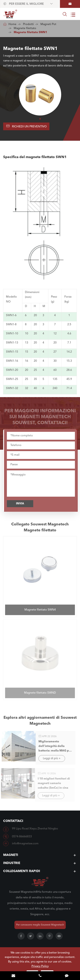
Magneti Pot (48, 24)
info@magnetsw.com (25, 844)
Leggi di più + (50, 758)
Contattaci (13, 821)
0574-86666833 (22, 837)
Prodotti (28, 24)
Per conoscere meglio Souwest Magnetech (40, 925)
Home (12, 24)
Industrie (12, 863)
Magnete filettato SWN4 (40, 608)
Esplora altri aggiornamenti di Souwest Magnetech (40, 722)
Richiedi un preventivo (26, 126)
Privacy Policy (40, 966)
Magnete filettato (25, 28)
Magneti (11, 855)
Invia (22, 504)
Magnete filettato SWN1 (30, 32)
